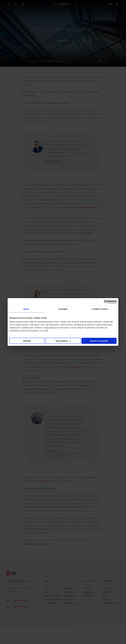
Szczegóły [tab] (63, 309)
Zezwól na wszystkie (99, 341)
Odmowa (27, 341)
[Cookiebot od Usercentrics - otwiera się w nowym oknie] (106, 302)
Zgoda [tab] (26, 309)
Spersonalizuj (63, 341)
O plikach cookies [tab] (100, 309)
